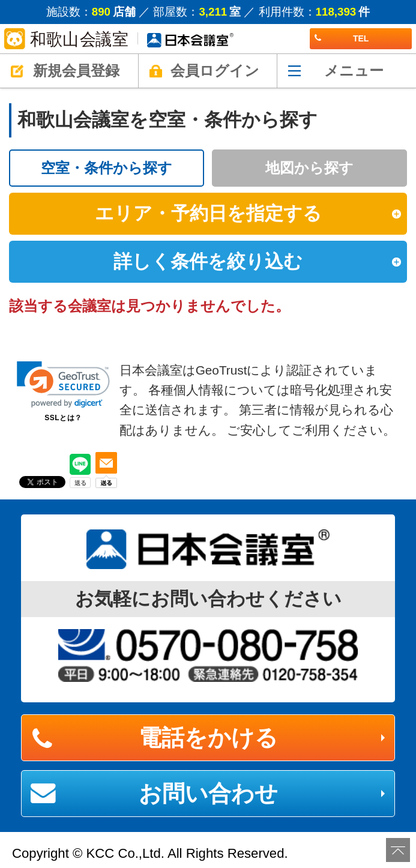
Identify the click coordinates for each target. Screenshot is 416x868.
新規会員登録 (76, 71)
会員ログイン (215, 71)
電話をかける (208, 738)
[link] (63, 384)
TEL (342, 38)
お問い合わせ (208, 794)
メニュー (354, 71)
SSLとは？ (63, 418)
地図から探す (309, 168)
